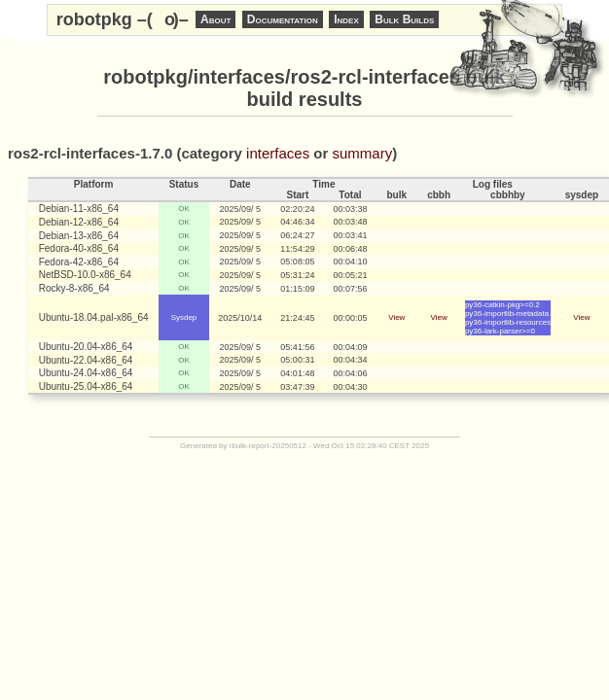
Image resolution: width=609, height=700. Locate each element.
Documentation (283, 19)
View (396, 317)
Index (346, 19)
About (215, 19)
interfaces (278, 153)
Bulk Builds (404, 19)
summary (363, 153)
